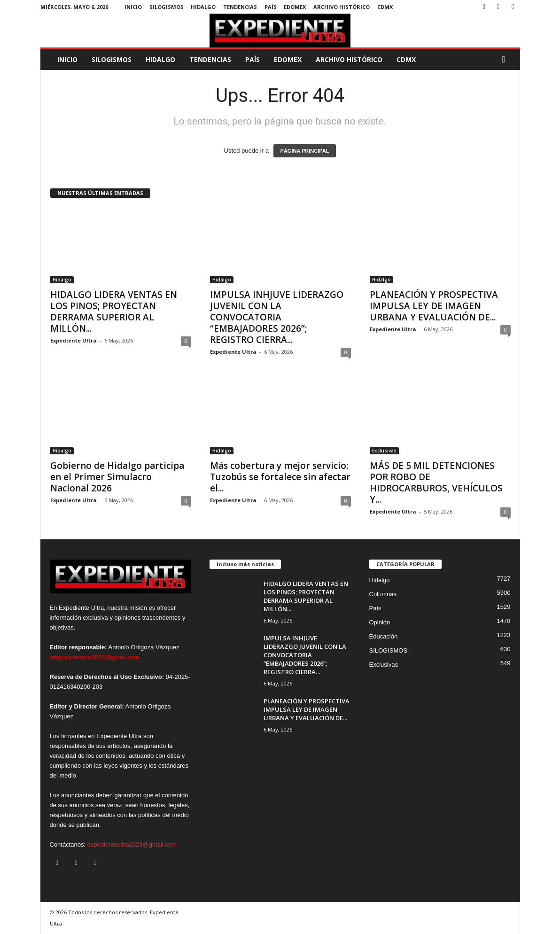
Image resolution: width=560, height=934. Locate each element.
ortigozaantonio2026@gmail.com (94, 657)
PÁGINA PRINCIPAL (305, 151)
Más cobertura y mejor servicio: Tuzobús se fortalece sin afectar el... (280, 477)
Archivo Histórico (342, 7)
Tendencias (240, 7)
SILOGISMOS (167, 7)
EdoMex (295, 7)
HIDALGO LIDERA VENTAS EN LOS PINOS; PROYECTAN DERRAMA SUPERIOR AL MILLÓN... (114, 311)
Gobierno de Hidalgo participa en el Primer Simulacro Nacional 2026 (117, 477)
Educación (384, 636)
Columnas (383, 594)
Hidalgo (203, 7)
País (271, 7)
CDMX (385, 7)
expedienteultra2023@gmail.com (132, 844)
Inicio (133, 7)
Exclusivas (384, 451)
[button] (506, 60)
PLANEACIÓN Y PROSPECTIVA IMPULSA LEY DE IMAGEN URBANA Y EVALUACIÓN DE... (434, 306)
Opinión (380, 622)
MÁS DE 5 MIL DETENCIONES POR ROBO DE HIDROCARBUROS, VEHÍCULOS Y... (436, 483)
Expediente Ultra (74, 340)
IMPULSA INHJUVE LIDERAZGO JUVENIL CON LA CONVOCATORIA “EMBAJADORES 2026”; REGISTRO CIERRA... (277, 317)
